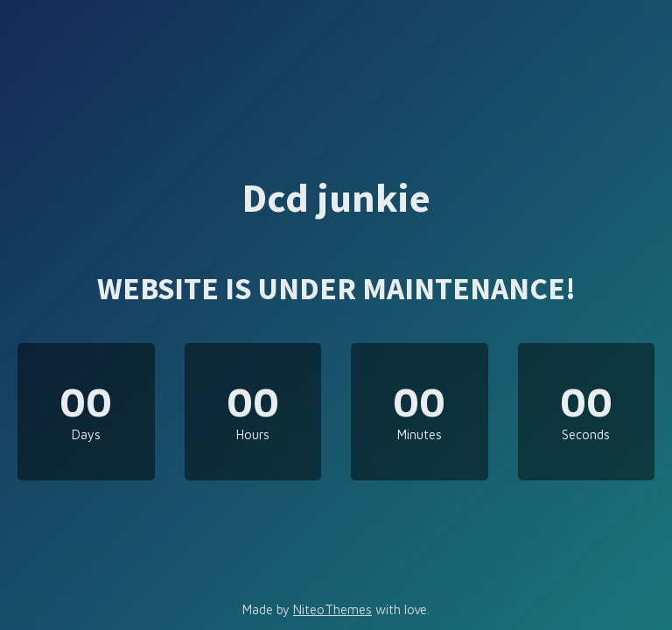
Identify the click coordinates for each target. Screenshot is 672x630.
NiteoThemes (332, 609)
